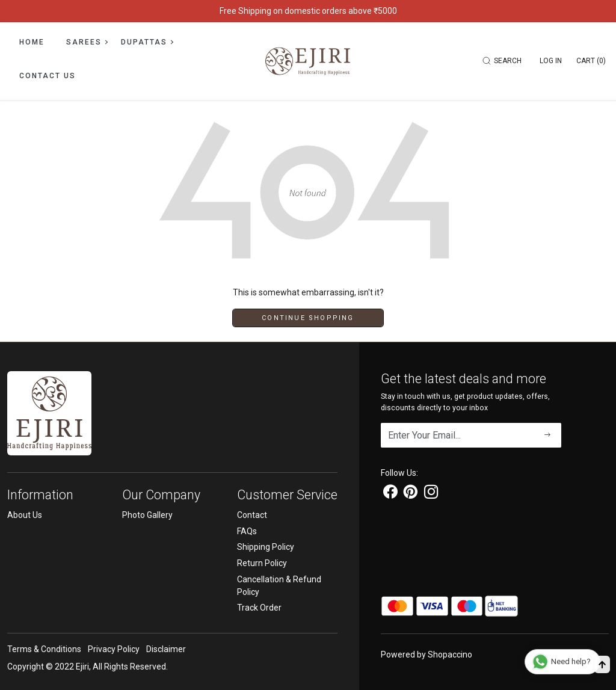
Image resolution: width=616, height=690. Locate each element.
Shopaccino (450, 655)
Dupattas (147, 42)
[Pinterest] (411, 494)
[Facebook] (390, 494)
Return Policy (262, 563)
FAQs (247, 531)
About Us (25, 515)
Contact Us (48, 76)
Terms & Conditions (44, 649)
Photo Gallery (147, 515)
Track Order (259, 608)
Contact (252, 515)
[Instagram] (431, 494)
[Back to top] (602, 664)
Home (32, 42)
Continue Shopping (308, 318)
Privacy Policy (114, 649)
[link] (504, 61)
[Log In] (551, 61)
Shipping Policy (266, 547)
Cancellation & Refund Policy (279, 586)
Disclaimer (166, 649)
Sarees (87, 42)
